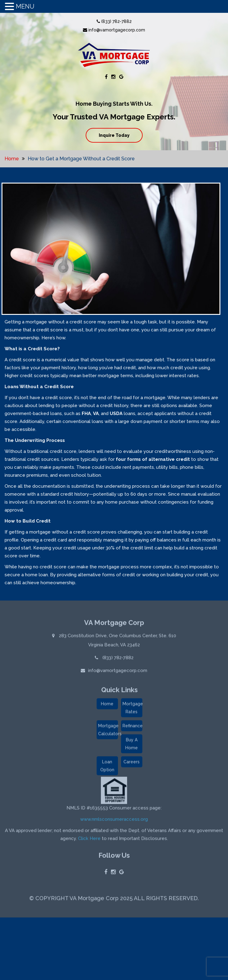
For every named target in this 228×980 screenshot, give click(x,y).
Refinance (132, 727)
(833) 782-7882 (114, 21)
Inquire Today (114, 135)
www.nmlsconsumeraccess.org (114, 821)
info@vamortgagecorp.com (114, 30)
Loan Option (107, 767)
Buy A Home (132, 745)
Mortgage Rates (132, 709)
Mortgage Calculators (108, 731)
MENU (25, 6)
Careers (132, 763)
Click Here (89, 840)
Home (12, 159)
